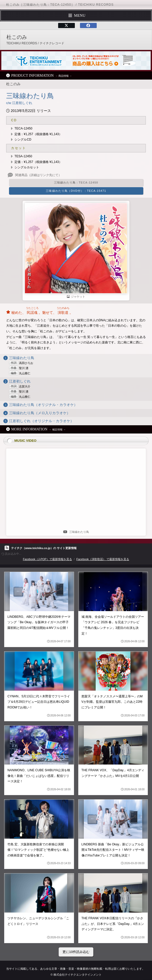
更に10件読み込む (76, 952)
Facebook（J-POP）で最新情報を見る (47, 559)
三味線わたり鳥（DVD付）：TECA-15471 (76, 191)
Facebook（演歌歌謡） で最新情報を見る (103, 559)
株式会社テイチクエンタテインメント (78, 975)
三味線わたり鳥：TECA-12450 (76, 183)
